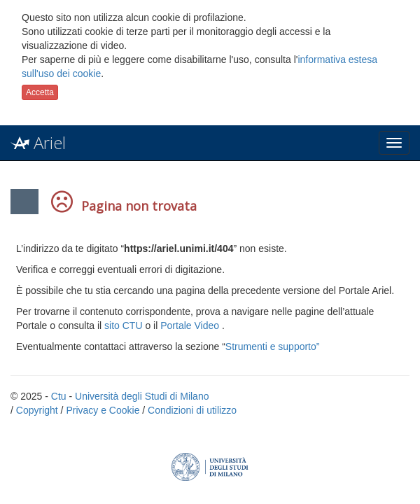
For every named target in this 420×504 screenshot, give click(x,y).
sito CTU (123, 325)
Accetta (40, 92)
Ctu (59, 396)
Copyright (37, 410)
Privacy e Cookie (103, 410)
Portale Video (190, 325)
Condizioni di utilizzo (192, 410)
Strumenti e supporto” (273, 346)
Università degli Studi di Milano (142, 396)
